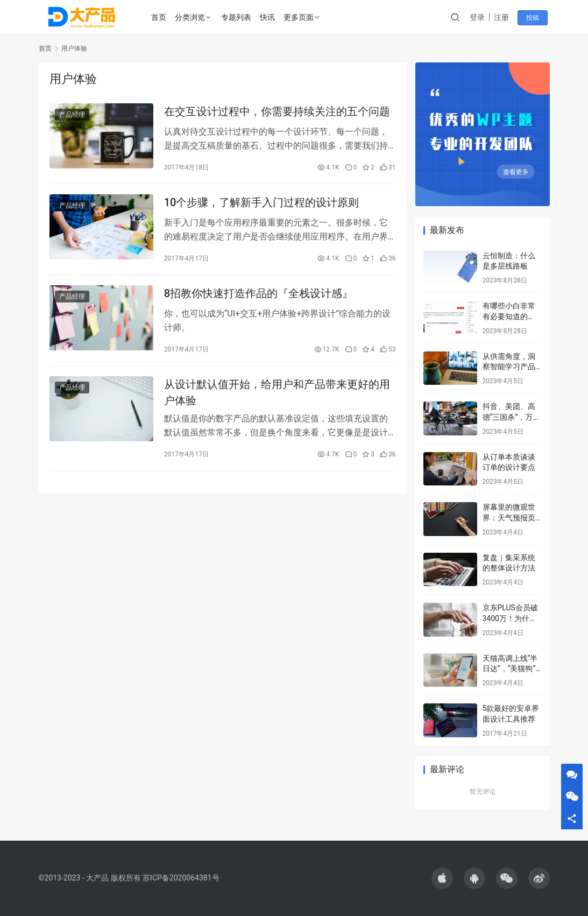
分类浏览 (190, 17)
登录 (479, 17)
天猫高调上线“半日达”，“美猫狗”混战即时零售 (510, 669)
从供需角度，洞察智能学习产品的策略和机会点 (509, 367)
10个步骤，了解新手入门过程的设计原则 (262, 205)
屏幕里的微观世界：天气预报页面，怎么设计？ (509, 517)
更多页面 (299, 17)
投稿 (535, 18)
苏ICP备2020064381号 (181, 878)
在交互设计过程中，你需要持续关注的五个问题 (277, 112)
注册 (504, 17)
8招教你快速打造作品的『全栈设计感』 (258, 297)
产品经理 (72, 115)
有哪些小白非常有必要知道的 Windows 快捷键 (510, 316)
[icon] (442, 878)
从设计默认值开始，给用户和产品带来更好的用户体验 (277, 397)
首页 (159, 17)
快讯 (267, 17)
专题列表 (236, 17)
